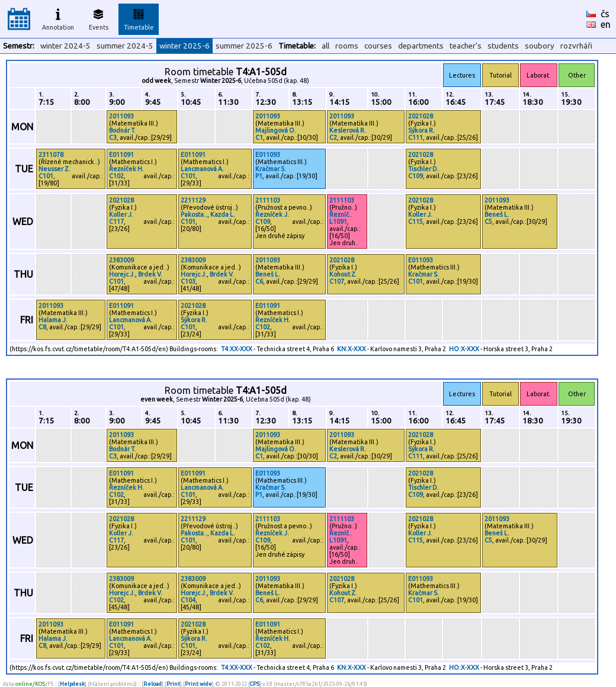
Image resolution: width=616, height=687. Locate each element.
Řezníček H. (126, 169)
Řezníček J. (272, 214)
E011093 (268, 155)
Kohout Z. (343, 274)
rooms (347, 46)
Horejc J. (122, 274)
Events (99, 18)
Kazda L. (223, 214)
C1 (259, 137)
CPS (255, 684)
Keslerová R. (348, 130)
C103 (188, 281)
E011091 (121, 155)
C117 (116, 221)
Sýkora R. (421, 130)
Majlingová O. (276, 130)
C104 (188, 600)
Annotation (58, 18)
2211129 (193, 200)
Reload (153, 684)
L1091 (338, 221)
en (606, 24)
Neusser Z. (54, 169)
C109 (416, 176)
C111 (416, 137)
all (325, 46)
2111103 (268, 200)
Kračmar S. (271, 169)
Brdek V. (150, 274)
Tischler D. (423, 169)
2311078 (51, 155)
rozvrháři (576, 46)
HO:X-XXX (464, 349)
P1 (259, 176)
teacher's (466, 46)
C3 (113, 137)
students (503, 46)
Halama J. (53, 320)
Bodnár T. (122, 130)
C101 (46, 176)
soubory (540, 46)
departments (421, 46)
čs (605, 14)
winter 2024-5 (65, 46)
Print (173, 684)
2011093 (121, 116)
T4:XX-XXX (237, 349)
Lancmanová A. (202, 169)
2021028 (421, 116)
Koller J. (121, 214)
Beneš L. (497, 214)
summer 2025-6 (244, 46)
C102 (116, 176)
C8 (42, 327)
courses (378, 46)
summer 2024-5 (125, 46)
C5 (488, 221)
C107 (337, 281)
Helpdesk (72, 684)
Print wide (198, 684)
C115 (416, 221)
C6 (259, 281)
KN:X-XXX (352, 349)
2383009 (121, 260)
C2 (333, 137)
